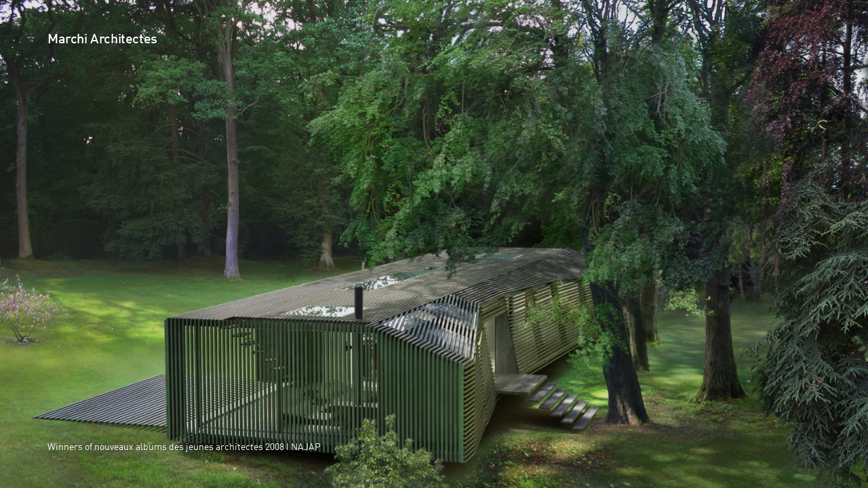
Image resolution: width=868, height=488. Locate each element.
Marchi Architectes (102, 40)
